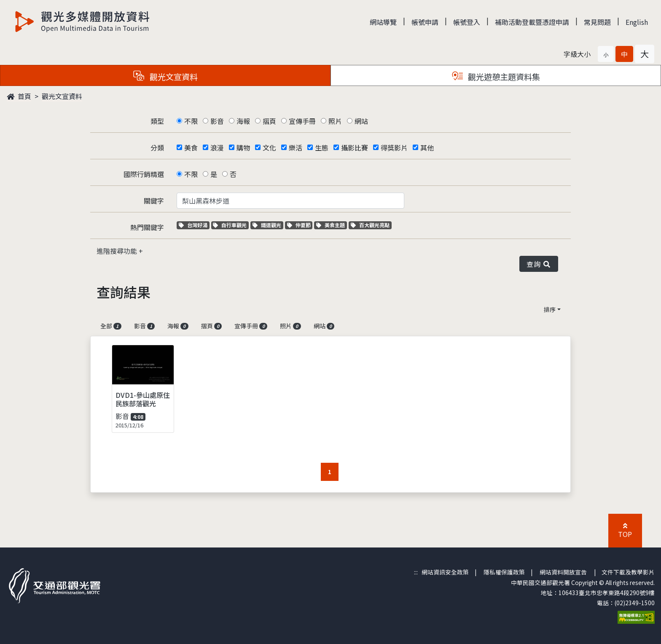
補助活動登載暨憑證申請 (532, 22)
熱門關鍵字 (147, 227)
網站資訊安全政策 (445, 572)
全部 (111, 326)
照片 (335, 121)
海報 (243, 121)
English (637, 22)
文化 (269, 148)
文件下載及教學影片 (628, 572)
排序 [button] (550, 309)
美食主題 (332, 225)
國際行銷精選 (144, 174)
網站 (361, 121)
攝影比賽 (355, 148)
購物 (243, 148)
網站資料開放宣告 (563, 572)
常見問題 (597, 22)
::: (416, 572)
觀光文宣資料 (62, 96)
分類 (157, 148)
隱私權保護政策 (504, 572)
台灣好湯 (194, 225)
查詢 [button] (539, 264)
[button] (606, 54)
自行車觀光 (230, 225)
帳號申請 (425, 22)
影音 (217, 121)
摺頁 (269, 121)
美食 (191, 148)
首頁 (19, 96)
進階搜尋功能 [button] (118, 251)
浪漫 (217, 148)
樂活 (296, 148)
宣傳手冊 (302, 121)
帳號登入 (467, 22)
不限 (191, 121)
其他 (427, 148)
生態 (322, 148)
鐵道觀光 (268, 225)
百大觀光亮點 (370, 225)
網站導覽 (383, 22)
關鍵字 (154, 201)
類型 (157, 121)
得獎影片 (394, 148)
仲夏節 (300, 225)
